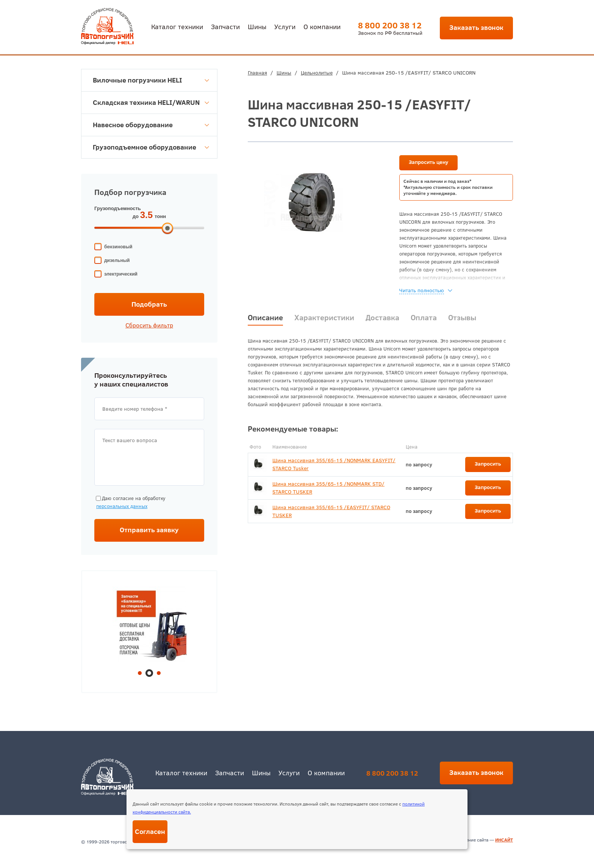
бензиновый (118, 247)
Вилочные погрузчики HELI (151, 80)
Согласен (150, 831)
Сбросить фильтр (149, 325)
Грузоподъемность (118, 208)
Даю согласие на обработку (130, 503)
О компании (322, 26)
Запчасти (225, 26)
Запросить (488, 464)
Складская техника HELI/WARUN (151, 102)
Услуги (285, 26)
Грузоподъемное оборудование (151, 147)
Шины (257, 26)
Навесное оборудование (151, 125)
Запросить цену (428, 162)
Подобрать (149, 304)
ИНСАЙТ (504, 840)
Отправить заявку (149, 530)
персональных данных (122, 506)
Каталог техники (177, 26)
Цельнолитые (317, 73)
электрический (121, 274)
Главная (257, 73)
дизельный (117, 260)
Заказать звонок (476, 27)
